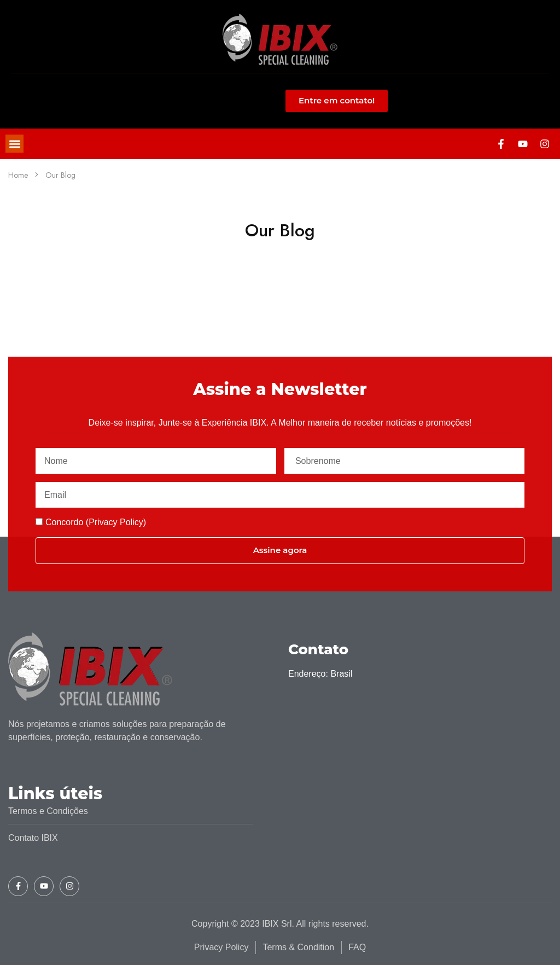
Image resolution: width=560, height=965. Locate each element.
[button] (14, 144)
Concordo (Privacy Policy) (96, 522)
